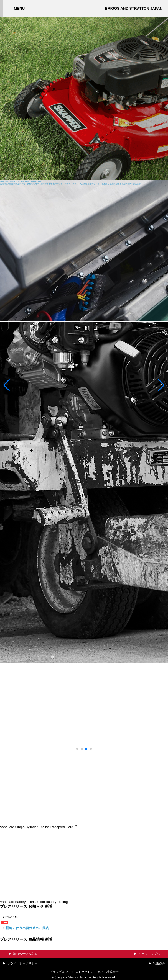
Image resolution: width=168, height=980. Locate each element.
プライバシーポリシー (22, 963)
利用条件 (159, 963)
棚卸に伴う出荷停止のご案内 (27, 928)
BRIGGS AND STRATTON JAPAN (134, 8)
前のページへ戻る (25, 954)
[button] (7, 385)
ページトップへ (149, 954)
